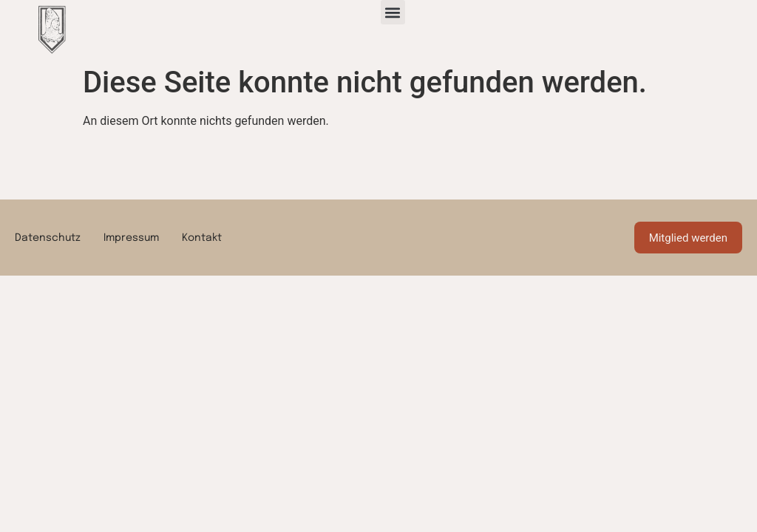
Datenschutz (48, 238)
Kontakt (202, 238)
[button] (393, 12)
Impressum (131, 238)
